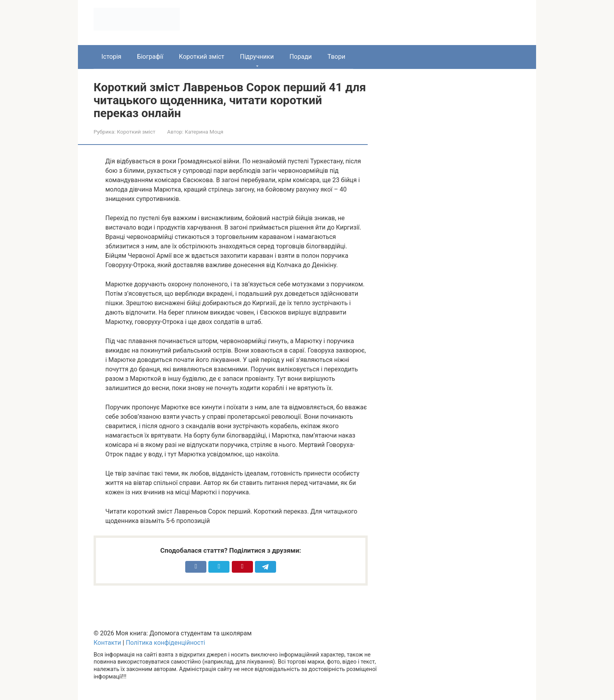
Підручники (257, 57)
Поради (301, 57)
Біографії (150, 57)
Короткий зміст (202, 57)
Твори (336, 57)
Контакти (107, 643)
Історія (111, 57)
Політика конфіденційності (165, 643)
